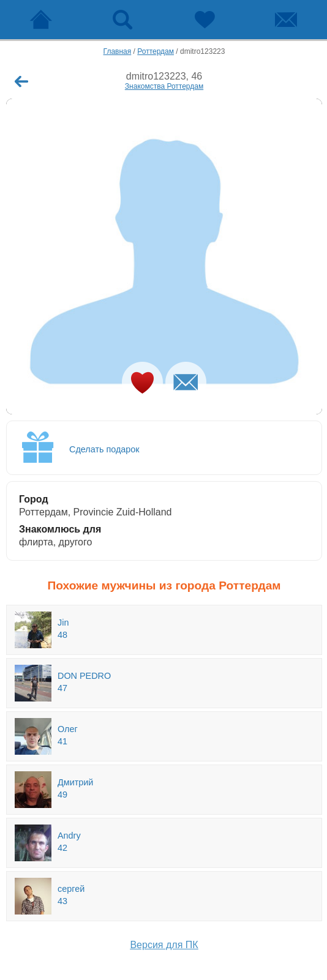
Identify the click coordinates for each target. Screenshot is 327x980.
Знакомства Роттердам (164, 86)
